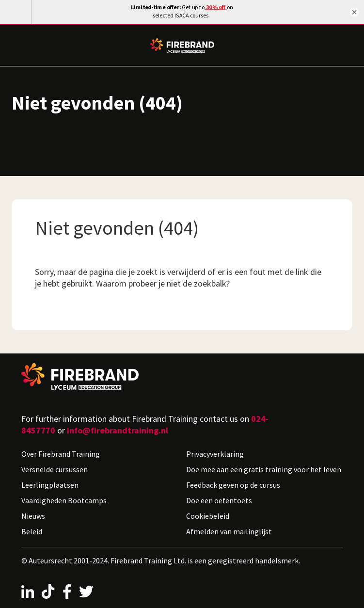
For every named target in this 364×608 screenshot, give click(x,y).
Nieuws (33, 516)
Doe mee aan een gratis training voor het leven (264, 469)
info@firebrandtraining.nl (118, 430)
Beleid (32, 531)
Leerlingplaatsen (50, 485)
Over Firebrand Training (61, 454)
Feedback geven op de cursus (233, 485)
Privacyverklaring (215, 454)
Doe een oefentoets (219, 500)
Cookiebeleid (208, 516)
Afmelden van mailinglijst (229, 531)
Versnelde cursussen (55, 469)
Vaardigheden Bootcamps (64, 500)
